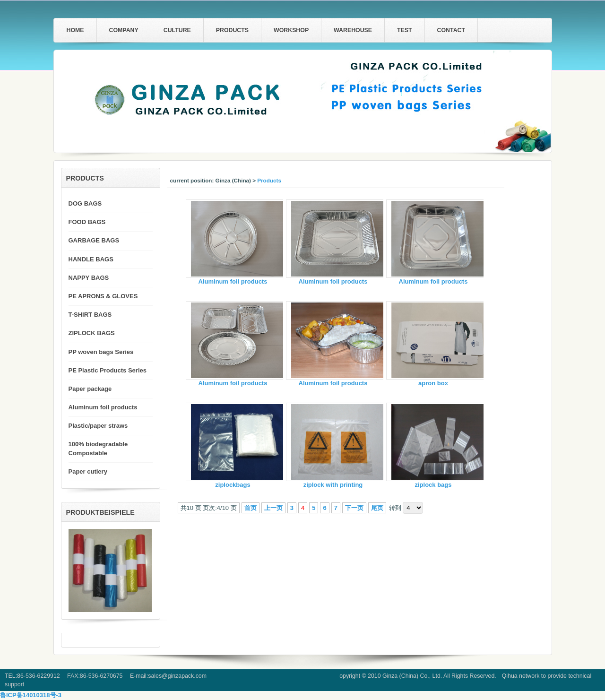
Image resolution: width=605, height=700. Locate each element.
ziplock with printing (333, 485)
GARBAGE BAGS (94, 240)
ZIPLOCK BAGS (92, 333)
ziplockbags (233, 485)
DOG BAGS (85, 203)
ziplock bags (433, 485)
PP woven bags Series (101, 352)
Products (232, 30)
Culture (177, 30)
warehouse (353, 30)
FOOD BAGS (87, 222)
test (405, 30)
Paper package (90, 389)
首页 (251, 508)
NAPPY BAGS (89, 278)
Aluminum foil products (233, 281)
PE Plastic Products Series (108, 370)
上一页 (273, 508)
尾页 (377, 508)
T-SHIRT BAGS (90, 315)
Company (124, 30)
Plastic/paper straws (98, 426)
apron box (433, 383)
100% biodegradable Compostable (98, 448)
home (75, 30)
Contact (451, 30)
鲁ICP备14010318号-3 (31, 695)
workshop (291, 30)
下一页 (354, 508)
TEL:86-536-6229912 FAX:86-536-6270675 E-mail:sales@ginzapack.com (106, 676)
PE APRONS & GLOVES (103, 296)
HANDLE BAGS (91, 259)
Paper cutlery (88, 471)
